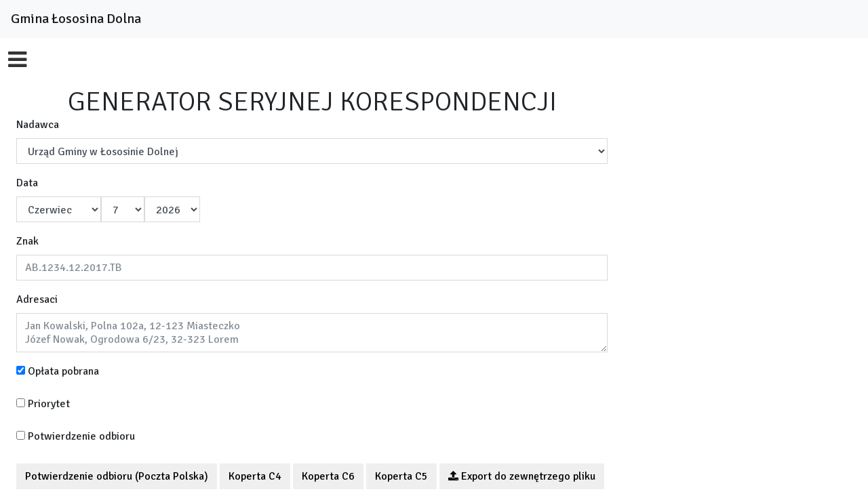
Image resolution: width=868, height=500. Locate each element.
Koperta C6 (328, 476)
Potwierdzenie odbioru (76, 436)
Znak (27, 241)
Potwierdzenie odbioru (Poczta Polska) (117, 476)
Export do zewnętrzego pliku (522, 476)
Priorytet (43, 404)
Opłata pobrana (58, 371)
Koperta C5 (401, 476)
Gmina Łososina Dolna (76, 19)
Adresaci (37, 299)
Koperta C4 (255, 476)
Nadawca (38, 125)
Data (27, 183)
